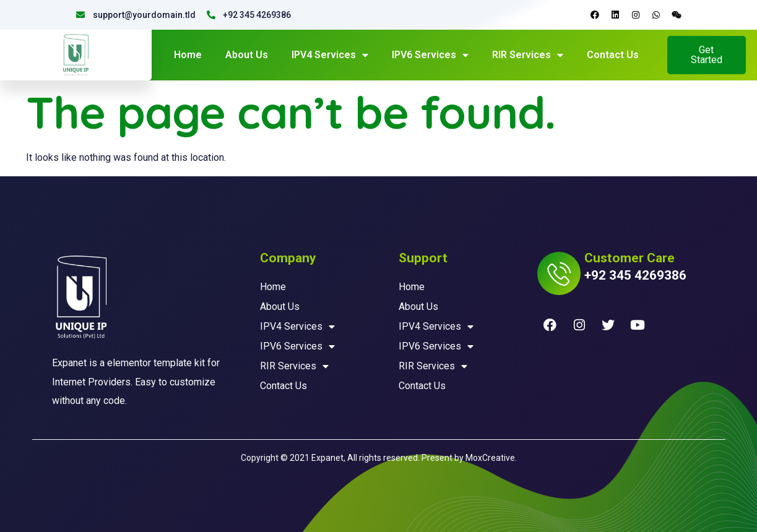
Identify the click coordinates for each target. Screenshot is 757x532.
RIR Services (528, 55)
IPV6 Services (430, 55)
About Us (247, 55)
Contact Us (613, 55)
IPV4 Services (330, 55)
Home (188, 55)
